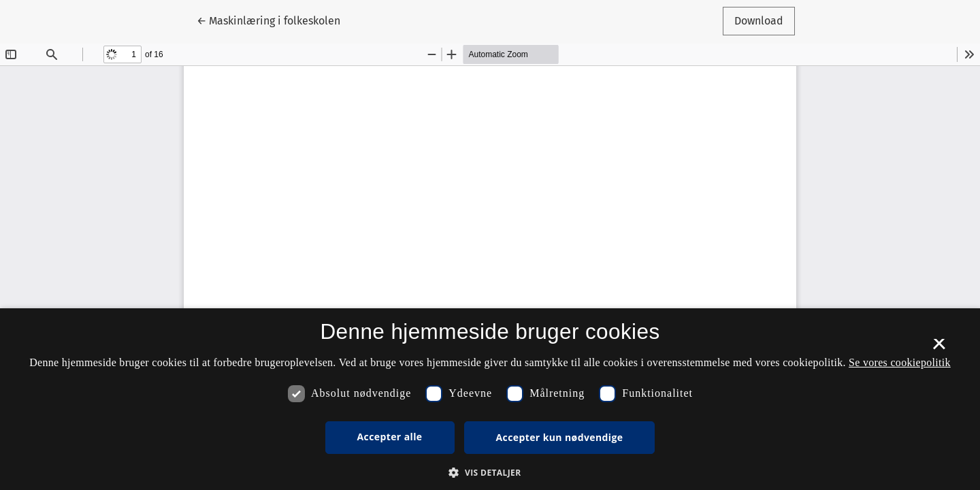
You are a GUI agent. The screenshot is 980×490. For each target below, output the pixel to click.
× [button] (939, 348)
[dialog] (490, 399)
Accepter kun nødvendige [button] (560, 437)
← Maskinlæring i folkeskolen (268, 20)
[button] (490, 472)
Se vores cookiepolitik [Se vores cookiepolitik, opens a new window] (900, 362)
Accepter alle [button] (390, 437)
